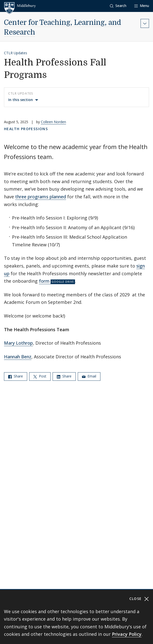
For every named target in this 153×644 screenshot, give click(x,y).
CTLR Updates (16, 53)
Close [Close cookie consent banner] (139, 599)
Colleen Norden (53, 122)
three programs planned (41, 197)
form (44, 281)
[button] (118, 6)
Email (89, 376)
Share (16, 376)
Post (40, 376)
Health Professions (26, 129)
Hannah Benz (18, 357)
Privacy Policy (127, 634)
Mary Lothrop (18, 343)
